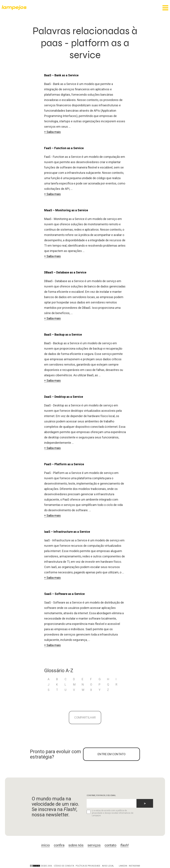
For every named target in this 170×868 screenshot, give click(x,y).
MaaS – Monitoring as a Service (66, 210)
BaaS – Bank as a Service (61, 75)
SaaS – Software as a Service (64, 594)
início (45, 845)
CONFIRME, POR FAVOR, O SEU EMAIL (101, 795)
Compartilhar (85, 717)
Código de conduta (64, 866)
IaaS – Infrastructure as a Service (67, 532)
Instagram (134, 866)
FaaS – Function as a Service (64, 148)
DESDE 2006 (41, 866)
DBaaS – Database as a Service (65, 272)
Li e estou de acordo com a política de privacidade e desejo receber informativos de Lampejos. (110, 813)
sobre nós (76, 845)
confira (59, 845)
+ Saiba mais (52, 132)
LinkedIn (123, 866)
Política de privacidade (88, 866)
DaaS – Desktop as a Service (64, 397)
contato (110, 845)
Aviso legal (108, 866)
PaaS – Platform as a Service (64, 464)
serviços (94, 845)
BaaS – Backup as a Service (63, 335)
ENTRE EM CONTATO (112, 754)
